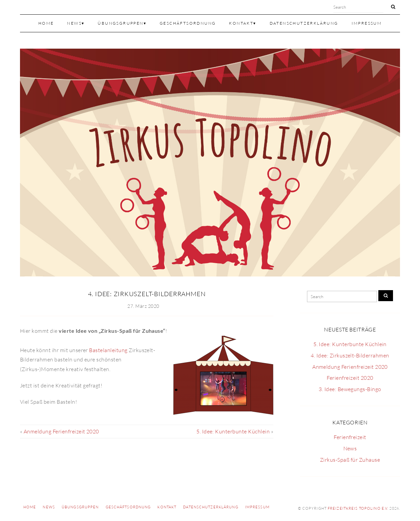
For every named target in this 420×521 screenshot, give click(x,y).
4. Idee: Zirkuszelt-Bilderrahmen (147, 294)
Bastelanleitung (108, 350)
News (74, 23)
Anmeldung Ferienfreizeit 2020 (61, 431)
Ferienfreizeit (350, 437)
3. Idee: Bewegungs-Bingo (350, 389)
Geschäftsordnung (188, 23)
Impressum (367, 23)
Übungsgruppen (120, 23)
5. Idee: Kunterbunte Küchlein (233, 431)
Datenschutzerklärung (304, 23)
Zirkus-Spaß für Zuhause (350, 460)
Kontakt (241, 23)
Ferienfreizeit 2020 (350, 378)
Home (46, 23)
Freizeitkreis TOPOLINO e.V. (358, 508)
